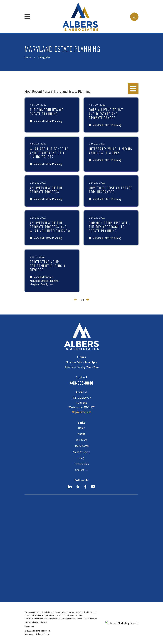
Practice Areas (81, 446)
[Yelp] (78, 487)
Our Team (81, 440)
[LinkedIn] (70, 487)
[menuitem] (29, 545)
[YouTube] (93, 487)
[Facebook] (85, 487)
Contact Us (81, 470)
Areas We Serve (81, 452)
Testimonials (81, 464)
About (81, 434)
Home (81, 428)
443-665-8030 (81, 383)
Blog (81, 458)
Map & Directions (81, 412)
